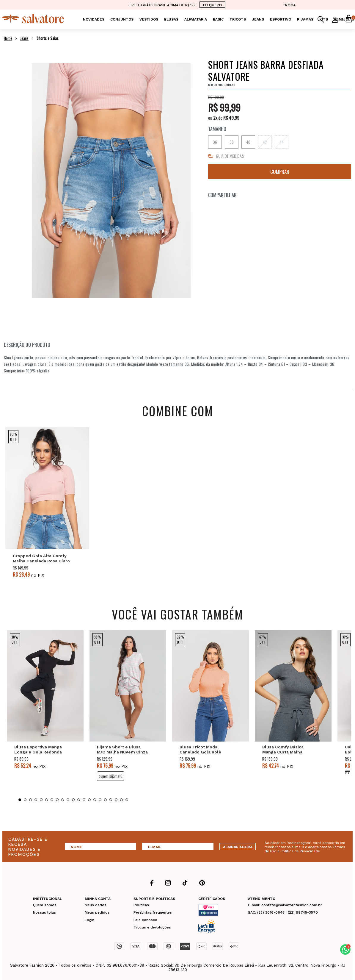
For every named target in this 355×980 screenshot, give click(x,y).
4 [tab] (36, 800)
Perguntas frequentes (153, 912)
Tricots (238, 19)
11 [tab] (73, 800)
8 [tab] (57, 800)
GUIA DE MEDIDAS (230, 156)
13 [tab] (84, 800)
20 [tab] (121, 800)
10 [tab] (68, 800)
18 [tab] (111, 800)
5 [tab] (41, 800)
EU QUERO (212, 5)
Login (89, 920)
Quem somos (45, 905)
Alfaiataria (196, 19)
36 (215, 142)
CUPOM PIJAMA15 (111, 776)
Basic (218, 19)
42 (265, 142)
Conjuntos (122, 19)
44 (282, 142)
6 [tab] (47, 800)
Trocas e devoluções (152, 927)
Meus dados (96, 905)
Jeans (258, 19)
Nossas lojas (44, 912)
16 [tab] (100, 800)
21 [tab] (127, 800)
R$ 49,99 (231, 118)
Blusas (171, 19)
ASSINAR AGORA (238, 847)
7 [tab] (52, 800)
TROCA (289, 5)
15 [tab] (95, 800)
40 (248, 142)
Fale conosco (145, 920)
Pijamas (305, 19)
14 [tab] (89, 800)
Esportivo (281, 19)
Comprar (280, 171)
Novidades (94, 19)
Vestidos (149, 19)
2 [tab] (25, 800)
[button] (345, 949)
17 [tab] (105, 800)
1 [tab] (20, 800)
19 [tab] (116, 800)
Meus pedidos (97, 912)
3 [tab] (30, 800)
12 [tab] (79, 800)
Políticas (141, 905)
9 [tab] (63, 800)
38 (232, 142)
